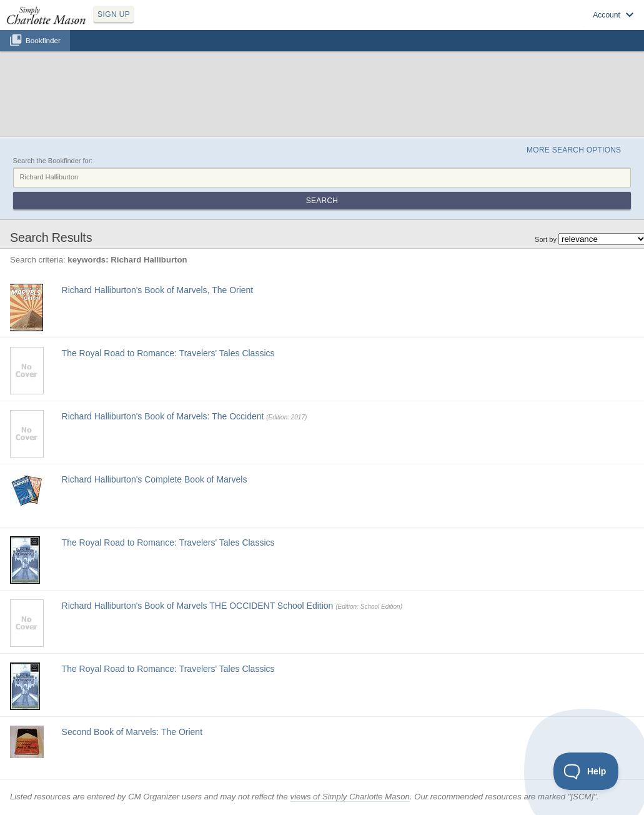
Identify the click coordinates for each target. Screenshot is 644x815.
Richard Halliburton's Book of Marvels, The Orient (158, 290)
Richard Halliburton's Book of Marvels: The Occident (163, 416)
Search (322, 201)
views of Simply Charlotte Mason (350, 797)
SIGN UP (114, 14)
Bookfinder (43, 40)
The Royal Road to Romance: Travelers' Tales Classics (168, 353)
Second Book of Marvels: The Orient (132, 732)
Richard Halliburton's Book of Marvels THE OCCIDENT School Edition (198, 606)
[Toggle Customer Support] (586, 771)
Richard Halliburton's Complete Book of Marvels (155, 479)
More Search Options (574, 150)
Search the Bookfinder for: (53, 161)
